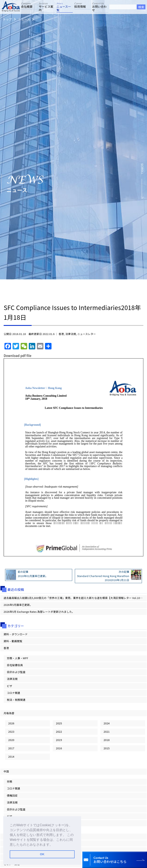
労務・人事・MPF (18, 658)
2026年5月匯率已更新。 (18, 605)
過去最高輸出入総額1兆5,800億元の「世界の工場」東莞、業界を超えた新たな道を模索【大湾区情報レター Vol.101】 (74, 598)
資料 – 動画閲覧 (13, 641)
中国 (6, 771)
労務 (10, 781)
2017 (11, 748)
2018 (107, 740)
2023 (11, 732)
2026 (11, 723)
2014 (11, 757)
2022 (59, 732)
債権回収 (12, 795)
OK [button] (42, 854)
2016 (59, 748)
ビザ (10, 686)
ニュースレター (87, 334)
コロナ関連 (14, 693)
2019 (59, 740)
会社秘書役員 (15, 665)
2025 (59, 723)
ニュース (24, 19)
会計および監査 (16, 672)
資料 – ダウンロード (16, 634)
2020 (11, 740)
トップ (7, 19)
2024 (107, 723)
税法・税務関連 (16, 700)
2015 (107, 748)
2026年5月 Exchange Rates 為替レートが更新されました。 (39, 612)
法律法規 (71, 334)
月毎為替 (9, 713)
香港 (61, 334)
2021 (107, 732)
